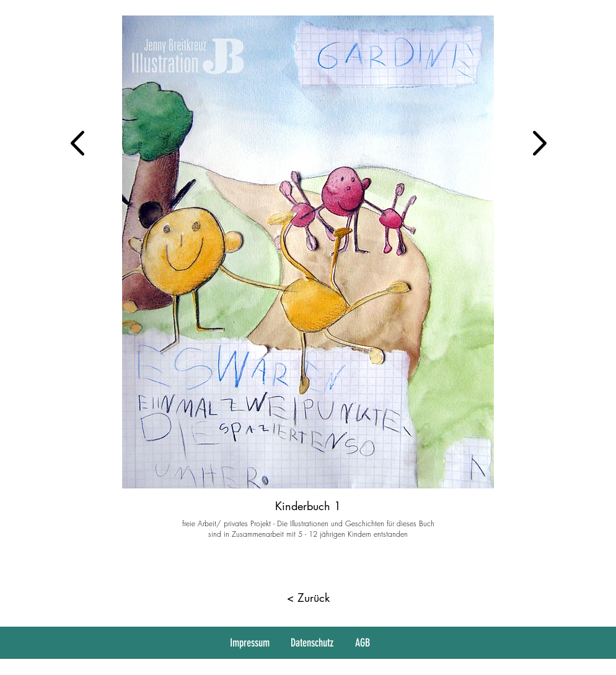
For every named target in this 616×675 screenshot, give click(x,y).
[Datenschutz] (313, 643)
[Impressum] (251, 643)
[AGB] (364, 643)
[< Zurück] (308, 598)
